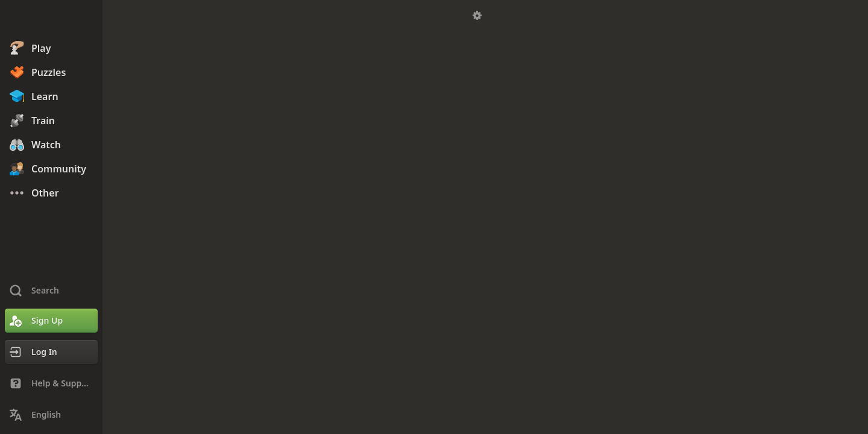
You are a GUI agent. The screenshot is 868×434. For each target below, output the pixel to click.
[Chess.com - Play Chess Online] (51, 20)
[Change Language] (51, 415)
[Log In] (51, 352)
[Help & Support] (51, 383)
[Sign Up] (51, 321)
